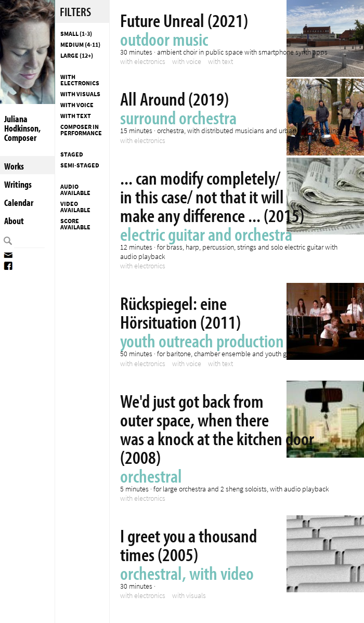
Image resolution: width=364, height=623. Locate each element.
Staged (72, 154)
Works (14, 166)
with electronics (80, 80)
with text (76, 116)
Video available (75, 207)
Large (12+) (77, 56)
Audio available (75, 190)
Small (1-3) (76, 34)
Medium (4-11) (80, 45)
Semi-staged (80, 165)
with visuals (80, 94)
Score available (75, 224)
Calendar (19, 203)
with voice (77, 105)
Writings (18, 184)
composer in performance (81, 130)
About (14, 221)
